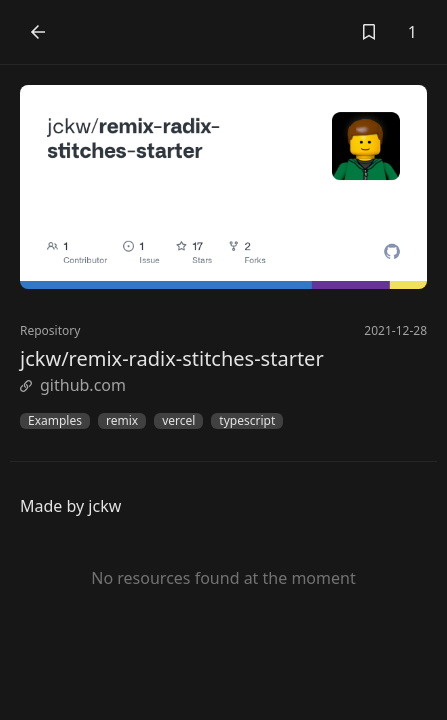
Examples (55, 421)
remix (122, 421)
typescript (247, 421)
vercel (178, 421)
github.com (73, 385)
